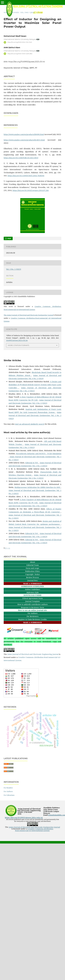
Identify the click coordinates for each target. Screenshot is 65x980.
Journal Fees (32, 601)
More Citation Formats (18, 366)
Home (6, 12)
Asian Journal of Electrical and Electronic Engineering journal (33, 675)
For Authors (33, 634)
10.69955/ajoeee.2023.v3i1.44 (17, 361)
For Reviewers (33, 637)
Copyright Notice (33, 595)
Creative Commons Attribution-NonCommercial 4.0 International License (34, 850)
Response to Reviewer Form (32, 628)
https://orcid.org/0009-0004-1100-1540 (20, 42)
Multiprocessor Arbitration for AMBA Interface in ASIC (38, 508)
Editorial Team (33, 586)
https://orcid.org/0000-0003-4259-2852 (20, 54)
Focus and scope (32, 589)
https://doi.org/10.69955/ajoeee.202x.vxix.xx (24, 838)
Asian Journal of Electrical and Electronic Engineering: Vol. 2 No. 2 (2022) (35, 436)
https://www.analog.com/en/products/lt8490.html (24, 155)
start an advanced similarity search (30, 445)
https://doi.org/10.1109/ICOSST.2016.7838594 (26, 196)
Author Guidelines (32, 610)
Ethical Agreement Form (32, 619)
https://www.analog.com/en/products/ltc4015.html (24, 160)
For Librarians (9, 816)
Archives (15, 12)
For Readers (8, 808)
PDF (9, 259)
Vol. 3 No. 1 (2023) (28, 12)
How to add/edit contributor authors (33, 625)
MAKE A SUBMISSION (33, 604)
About (32, 583)
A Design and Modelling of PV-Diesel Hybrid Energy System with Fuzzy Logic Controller (35, 405)
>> (9, 569)
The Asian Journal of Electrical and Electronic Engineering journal (28, 336)
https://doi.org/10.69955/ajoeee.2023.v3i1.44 (27, 62)
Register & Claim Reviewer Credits (32, 640)
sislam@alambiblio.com (57, 836)
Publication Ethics (32, 592)
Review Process (32, 598)
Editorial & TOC (32, 483)
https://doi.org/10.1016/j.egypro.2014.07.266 (31, 211)
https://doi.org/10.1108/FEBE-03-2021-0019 (21, 178)
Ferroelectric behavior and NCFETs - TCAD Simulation (39, 474)
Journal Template (33, 622)
